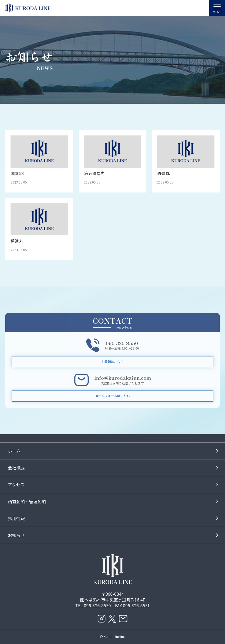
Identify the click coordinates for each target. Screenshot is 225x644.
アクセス (16, 485)
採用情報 (16, 518)
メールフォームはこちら (113, 396)
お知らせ (16, 535)
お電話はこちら (113, 362)
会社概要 (16, 468)
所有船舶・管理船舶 (27, 502)
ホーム (14, 451)
